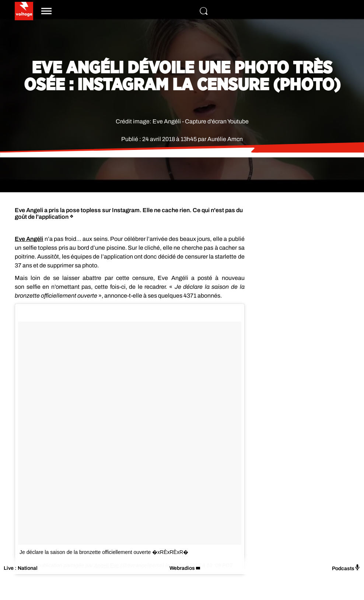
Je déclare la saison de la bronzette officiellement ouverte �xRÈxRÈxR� (104, 552)
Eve (29, 239)
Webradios (182, 568)
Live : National (21, 568)
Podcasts (346, 568)
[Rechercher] (204, 11)
